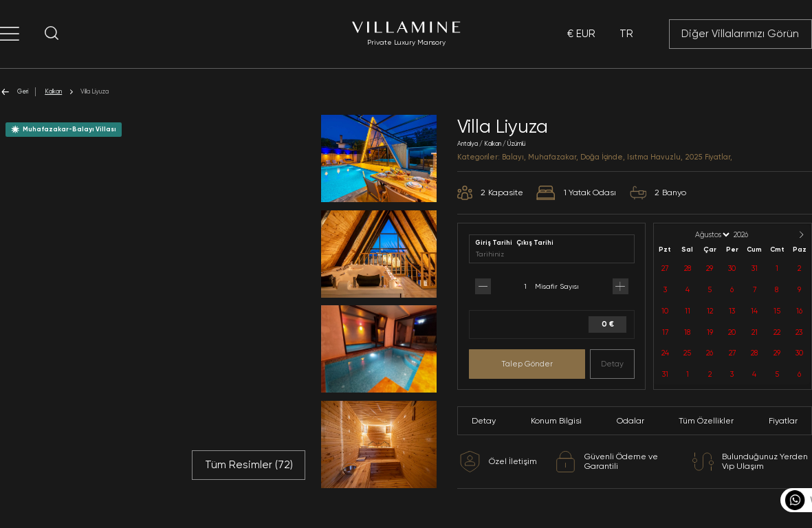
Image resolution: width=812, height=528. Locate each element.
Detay (612, 364)
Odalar (630, 421)
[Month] (711, 235)
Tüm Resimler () (249, 465)
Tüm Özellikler (706, 421)
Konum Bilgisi (556, 421)
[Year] (752, 235)
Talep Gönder (527, 364)
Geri (14, 92)
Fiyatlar (783, 421)
